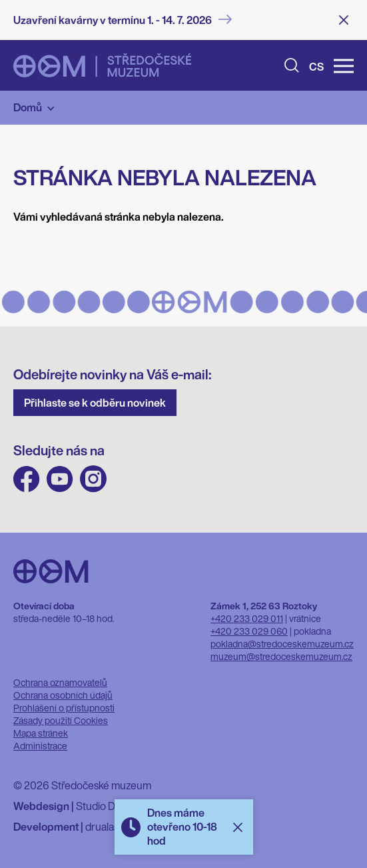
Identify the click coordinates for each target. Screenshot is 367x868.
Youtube (60, 479)
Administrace (40, 746)
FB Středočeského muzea (27, 479)
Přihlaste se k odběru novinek (95, 403)
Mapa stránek (41, 733)
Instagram (93, 479)
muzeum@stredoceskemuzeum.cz (281, 656)
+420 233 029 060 (249, 631)
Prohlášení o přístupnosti (64, 708)
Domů (28, 107)
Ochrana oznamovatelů (60, 682)
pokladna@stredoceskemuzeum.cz (282, 644)
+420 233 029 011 (247, 618)
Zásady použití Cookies (61, 720)
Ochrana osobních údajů (63, 695)
